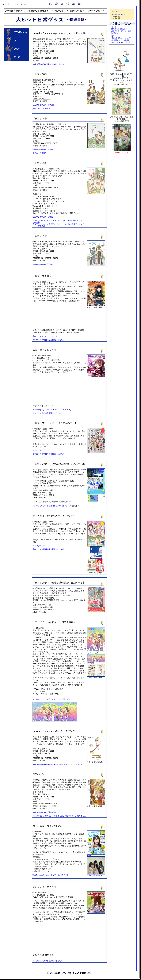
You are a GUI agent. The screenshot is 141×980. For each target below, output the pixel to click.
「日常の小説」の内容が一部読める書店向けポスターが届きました (59, 816)
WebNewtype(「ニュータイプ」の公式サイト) (51, 875)
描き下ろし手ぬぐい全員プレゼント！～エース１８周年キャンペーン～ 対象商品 (59, 225)
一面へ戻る (115, 12)
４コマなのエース (40, 450)
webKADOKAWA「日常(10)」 (44, 105)
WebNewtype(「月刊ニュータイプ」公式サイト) (52, 410)
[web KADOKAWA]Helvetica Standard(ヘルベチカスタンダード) (58, 764)
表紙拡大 (90, 856)
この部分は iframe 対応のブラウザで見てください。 (122, 34)
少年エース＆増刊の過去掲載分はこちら (49, 340)
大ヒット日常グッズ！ (121, 15)
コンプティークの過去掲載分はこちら (48, 961)
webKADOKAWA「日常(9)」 (44, 149)
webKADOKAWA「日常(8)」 (44, 217)
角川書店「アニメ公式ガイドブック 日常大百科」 (52, 699)
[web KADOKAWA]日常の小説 (44, 812)
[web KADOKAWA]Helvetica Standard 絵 (49, 64)
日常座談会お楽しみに (95, 875)
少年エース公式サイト (41, 109)
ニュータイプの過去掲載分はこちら (47, 413)
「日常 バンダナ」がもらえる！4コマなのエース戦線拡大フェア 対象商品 (59, 221)
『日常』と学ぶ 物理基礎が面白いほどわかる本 (52, 506)
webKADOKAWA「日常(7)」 (44, 264)
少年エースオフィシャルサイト (45, 336)
